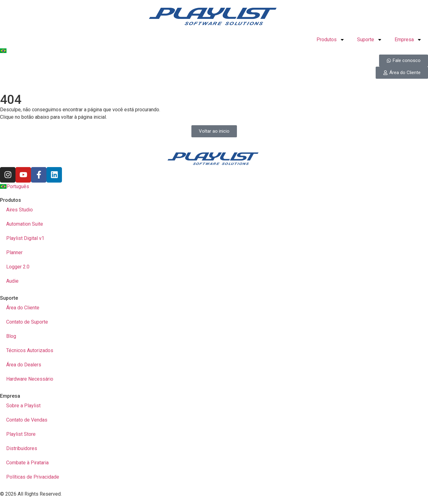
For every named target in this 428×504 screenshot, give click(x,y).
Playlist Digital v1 (25, 238)
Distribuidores (22, 448)
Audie (12, 281)
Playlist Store (21, 434)
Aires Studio (20, 210)
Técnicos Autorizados (30, 350)
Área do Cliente (23, 308)
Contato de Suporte (27, 322)
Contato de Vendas (27, 420)
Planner (14, 252)
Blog (11, 336)
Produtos (331, 40)
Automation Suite (25, 224)
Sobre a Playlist (23, 406)
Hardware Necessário (30, 379)
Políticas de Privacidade (33, 477)
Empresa (408, 40)
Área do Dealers (24, 365)
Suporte (370, 40)
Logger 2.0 (18, 267)
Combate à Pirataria (27, 463)
